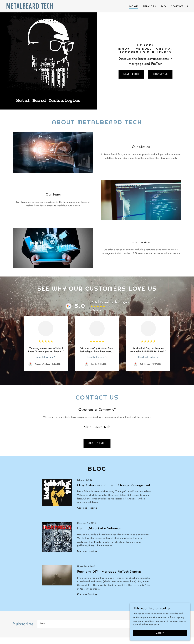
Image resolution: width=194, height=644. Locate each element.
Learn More (131, 74)
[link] (38, 8)
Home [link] (134, 7)
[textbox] (98, 624)
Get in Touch (97, 443)
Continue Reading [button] (87, 508)
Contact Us (160, 74)
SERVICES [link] (149, 7)
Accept (160, 633)
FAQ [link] (163, 7)
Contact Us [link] (179, 7)
